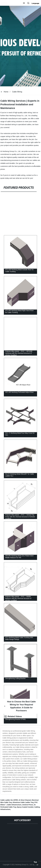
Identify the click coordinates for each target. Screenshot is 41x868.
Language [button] (35, 3)
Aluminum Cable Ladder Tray (23, 802)
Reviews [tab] (10, 722)
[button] (24, 3)
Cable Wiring (17, 92)
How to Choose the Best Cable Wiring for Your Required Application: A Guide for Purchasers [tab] (20, 706)
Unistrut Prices (28, 805)
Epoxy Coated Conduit (25, 807)
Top (35, 861)
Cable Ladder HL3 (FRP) (9, 800)
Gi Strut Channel (25, 800)
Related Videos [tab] (13, 717)
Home (6, 92)
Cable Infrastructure (14, 805)
